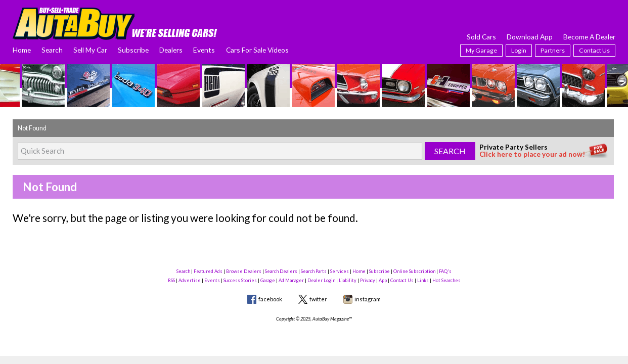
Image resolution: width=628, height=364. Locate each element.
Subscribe (133, 50)
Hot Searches (446, 280)
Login (519, 50)
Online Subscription (414, 271)
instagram (368, 299)
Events (204, 50)
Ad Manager (291, 280)
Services (340, 271)
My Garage (481, 50)
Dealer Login (321, 280)
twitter (318, 299)
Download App (530, 37)
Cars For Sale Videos (257, 50)
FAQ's (445, 271)
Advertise (190, 280)
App (383, 280)
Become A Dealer (589, 37)
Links (423, 280)
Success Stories (240, 280)
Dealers (171, 50)
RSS (171, 280)
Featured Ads (208, 271)
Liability (348, 280)
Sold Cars (481, 37)
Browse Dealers (244, 271)
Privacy (368, 280)
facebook (270, 299)
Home (22, 50)
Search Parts (314, 271)
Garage (268, 280)
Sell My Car (90, 50)
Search (52, 50)
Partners (553, 50)
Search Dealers (281, 271)
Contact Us (594, 50)
